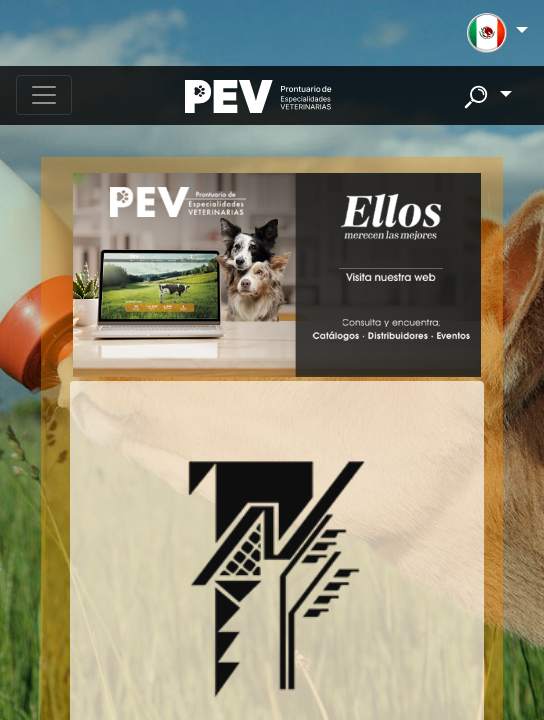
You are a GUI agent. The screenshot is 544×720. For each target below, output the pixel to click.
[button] (497, 33)
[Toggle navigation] (44, 95)
